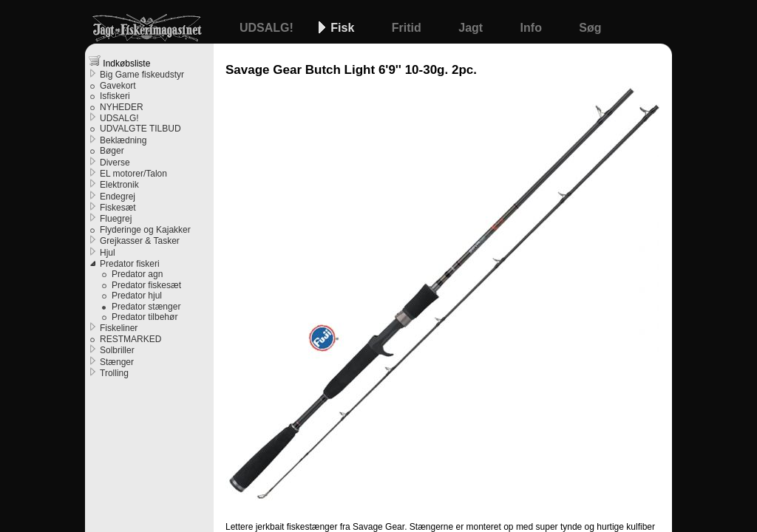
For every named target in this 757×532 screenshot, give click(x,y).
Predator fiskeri (130, 264)
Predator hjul (137, 296)
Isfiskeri (115, 96)
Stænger (117, 362)
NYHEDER (122, 107)
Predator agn (137, 274)
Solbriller (117, 350)
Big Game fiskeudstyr (142, 75)
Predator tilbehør (145, 317)
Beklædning (123, 140)
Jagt (472, 28)
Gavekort (118, 86)
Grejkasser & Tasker (140, 241)
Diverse (115, 163)
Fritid (408, 28)
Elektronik (119, 185)
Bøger (112, 151)
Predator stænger (146, 307)
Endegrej (118, 197)
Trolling (114, 373)
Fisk (344, 28)
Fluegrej (116, 219)
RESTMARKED (130, 339)
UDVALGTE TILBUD (140, 129)
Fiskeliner (119, 328)
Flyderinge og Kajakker (145, 230)
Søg (590, 28)
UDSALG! (268, 28)
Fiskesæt (118, 208)
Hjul (108, 253)
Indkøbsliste (119, 62)
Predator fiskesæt (146, 285)
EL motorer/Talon (133, 174)
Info (533, 28)
